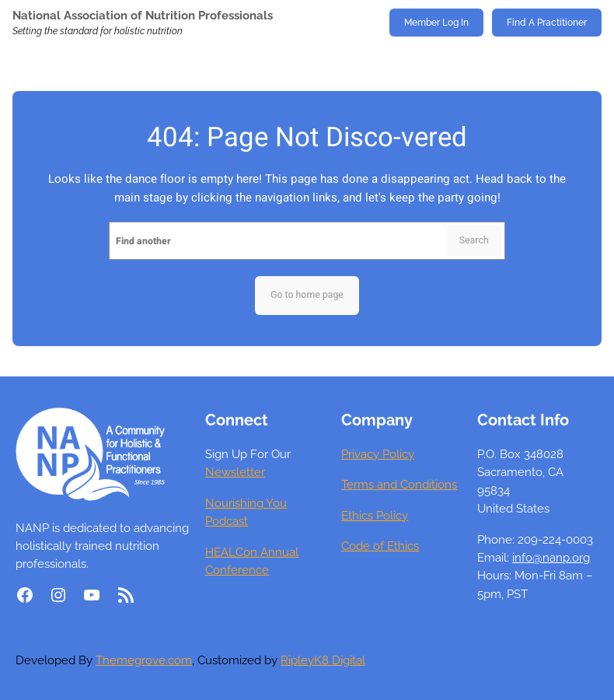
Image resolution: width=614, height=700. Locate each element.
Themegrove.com (144, 660)
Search (474, 240)
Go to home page (307, 295)
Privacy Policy (378, 454)
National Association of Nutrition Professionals (143, 15)
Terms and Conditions (399, 484)
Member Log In (436, 22)
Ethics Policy (375, 515)
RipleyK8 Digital (323, 660)
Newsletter (235, 472)
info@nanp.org (551, 557)
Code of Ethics (380, 546)
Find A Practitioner (547, 22)
